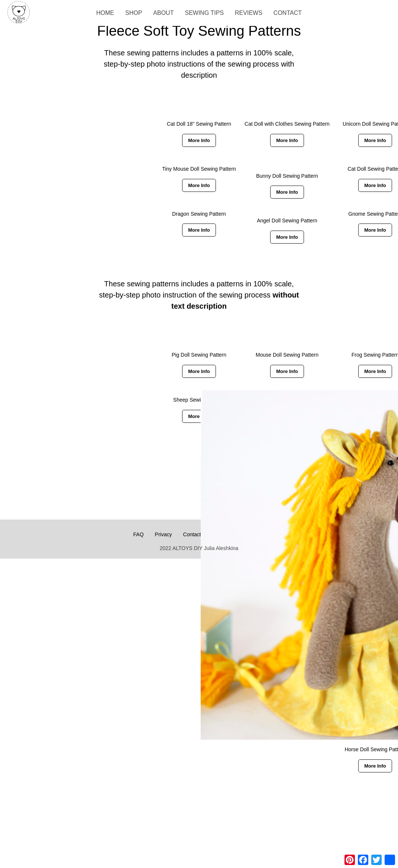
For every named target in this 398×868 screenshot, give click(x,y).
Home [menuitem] (105, 13)
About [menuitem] (163, 13)
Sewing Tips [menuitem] (204, 13)
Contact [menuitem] (288, 13)
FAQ (139, 534)
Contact (192, 534)
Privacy (164, 534)
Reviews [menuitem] (249, 13)
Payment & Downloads (239, 534)
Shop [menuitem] (134, 13)
